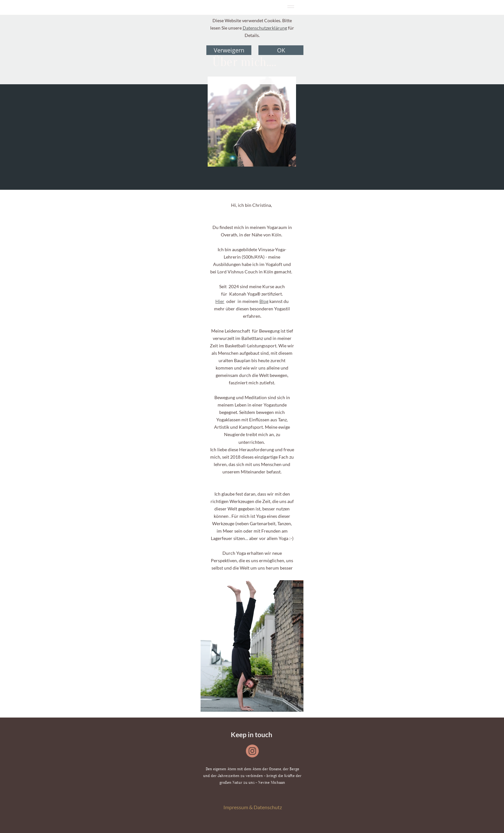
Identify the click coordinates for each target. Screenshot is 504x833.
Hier (220, 301)
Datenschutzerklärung (265, 28)
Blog (264, 301)
